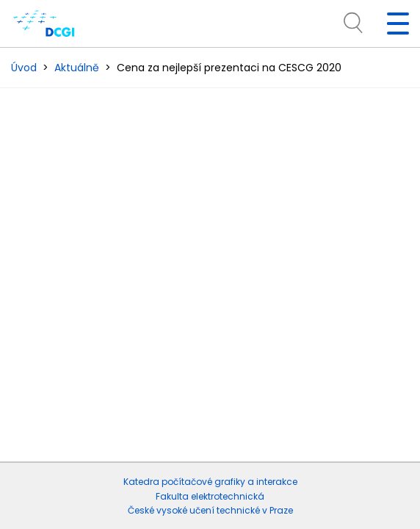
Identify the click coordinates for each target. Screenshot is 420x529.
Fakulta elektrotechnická (210, 496)
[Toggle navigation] (392, 24)
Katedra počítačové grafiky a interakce (210, 482)
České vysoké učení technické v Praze (210, 510)
